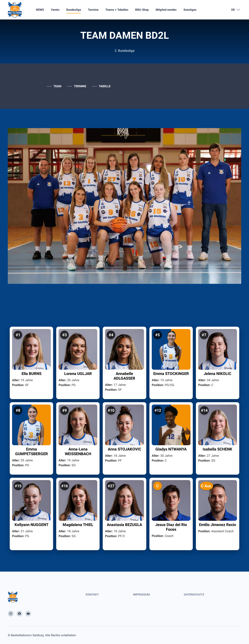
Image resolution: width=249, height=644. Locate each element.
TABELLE (105, 86)
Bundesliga (74, 10)
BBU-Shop (142, 10)
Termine (93, 10)
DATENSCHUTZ (194, 595)
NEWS (40, 10)
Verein (55, 10)
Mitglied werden (166, 10)
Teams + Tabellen (117, 10)
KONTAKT (92, 595)
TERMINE (80, 86)
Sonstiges (190, 10)
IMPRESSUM (141, 595)
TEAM (57, 86)
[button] (31, 363)
